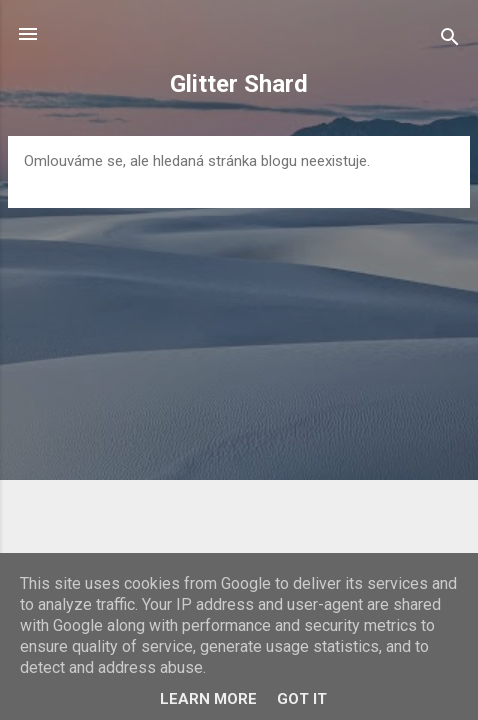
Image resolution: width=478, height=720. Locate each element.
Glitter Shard (239, 84)
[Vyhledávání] (450, 40)
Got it (302, 699)
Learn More (208, 699)
